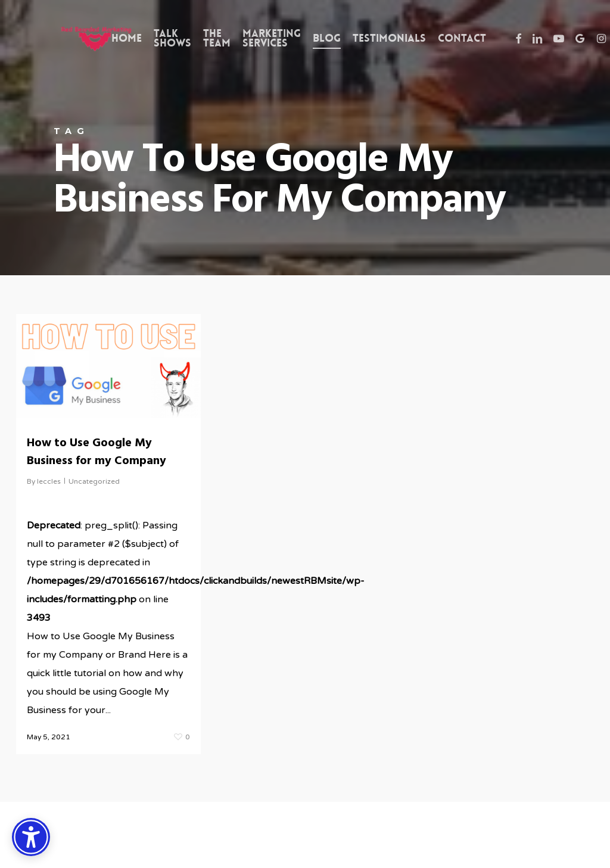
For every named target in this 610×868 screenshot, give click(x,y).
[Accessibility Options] (31, 837)
